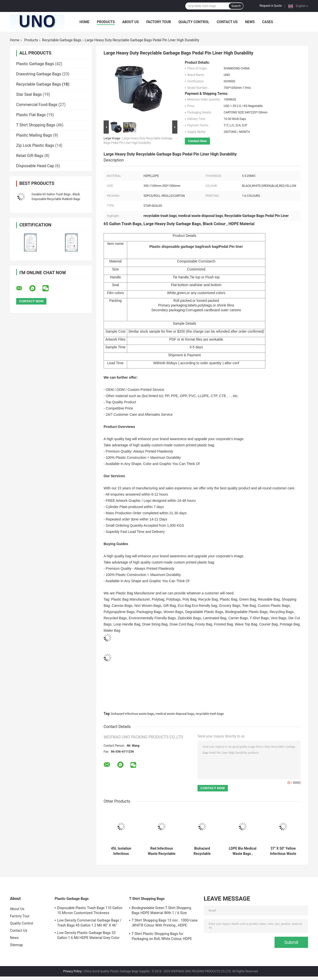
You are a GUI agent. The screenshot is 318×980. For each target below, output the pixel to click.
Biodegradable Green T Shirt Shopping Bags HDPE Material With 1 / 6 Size (161, 910)
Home (84, 22)
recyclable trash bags (210, 714)
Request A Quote (271, 6)
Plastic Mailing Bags (34, 135)
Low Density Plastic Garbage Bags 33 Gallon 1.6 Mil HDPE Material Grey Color (88, 935)
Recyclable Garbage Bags (62, 40)
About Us (131, 22)
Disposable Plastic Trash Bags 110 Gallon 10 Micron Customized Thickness (90, 910)
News (250, 22)
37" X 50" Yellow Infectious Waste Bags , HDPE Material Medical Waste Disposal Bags (283, 851)
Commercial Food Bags (37, 105)
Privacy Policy (73, 971)
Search (236, 6)
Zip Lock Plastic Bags (35, 145)
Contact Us (227, 22)
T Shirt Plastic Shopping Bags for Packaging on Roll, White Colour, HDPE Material (162, 937)
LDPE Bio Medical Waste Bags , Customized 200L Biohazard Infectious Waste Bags (243, 851)
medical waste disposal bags (175, 714)
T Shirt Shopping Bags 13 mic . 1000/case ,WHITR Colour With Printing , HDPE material (165, 924)
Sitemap (16, 945)
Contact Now (197, 141)
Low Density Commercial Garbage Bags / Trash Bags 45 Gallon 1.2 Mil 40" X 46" (89, 923)
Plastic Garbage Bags (35, 64)
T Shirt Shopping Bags (36, 125)
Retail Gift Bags (30, 156)
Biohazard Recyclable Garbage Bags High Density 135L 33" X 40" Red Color (202, 851)
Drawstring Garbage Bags (39, 74)
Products (106, 22)
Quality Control (194, 22)
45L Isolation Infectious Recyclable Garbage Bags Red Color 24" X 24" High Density (121, 851)
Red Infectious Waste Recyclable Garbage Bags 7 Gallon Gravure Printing (162, 851)
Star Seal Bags (29, 94)
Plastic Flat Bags (31, 115)
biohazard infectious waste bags (133, 714)
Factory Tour (159, 22)
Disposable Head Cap (35, 166)
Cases (268, 22)
